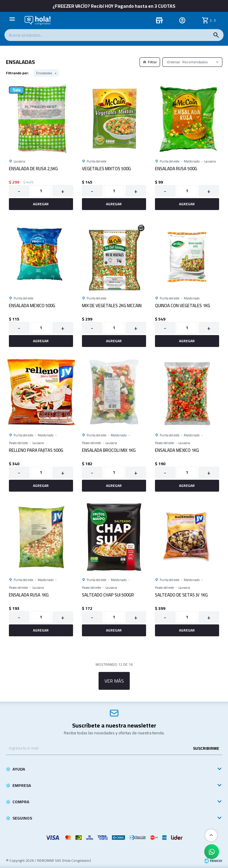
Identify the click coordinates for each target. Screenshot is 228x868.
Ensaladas (44, 73)
